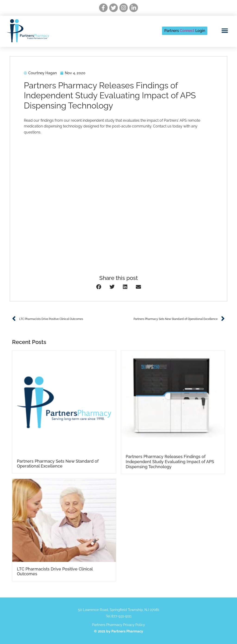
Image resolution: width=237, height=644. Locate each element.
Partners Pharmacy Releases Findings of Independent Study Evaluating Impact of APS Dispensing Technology (170, 461)
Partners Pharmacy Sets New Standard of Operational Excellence (58, 464)
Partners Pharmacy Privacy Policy (118, 625)
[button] (225, 31)
